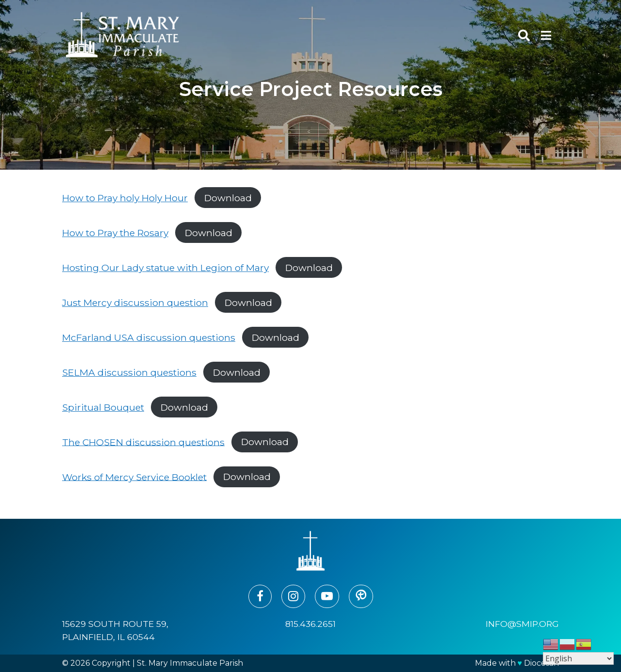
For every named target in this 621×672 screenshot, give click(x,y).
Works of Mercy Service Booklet (134, 477)
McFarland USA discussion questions (149, 337)
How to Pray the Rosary (115, 233)
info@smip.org (522, 624)
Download (228, 198)
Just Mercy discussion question (135, 303)
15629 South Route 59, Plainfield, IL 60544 (115, 630)
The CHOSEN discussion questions (143, 442)
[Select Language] (578, 658)
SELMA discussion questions (129, 372)
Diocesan (541, 663)
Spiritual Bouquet (103, 407)
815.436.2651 (310, 624)
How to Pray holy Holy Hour (125, 198)
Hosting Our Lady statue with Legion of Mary (165, 268)
